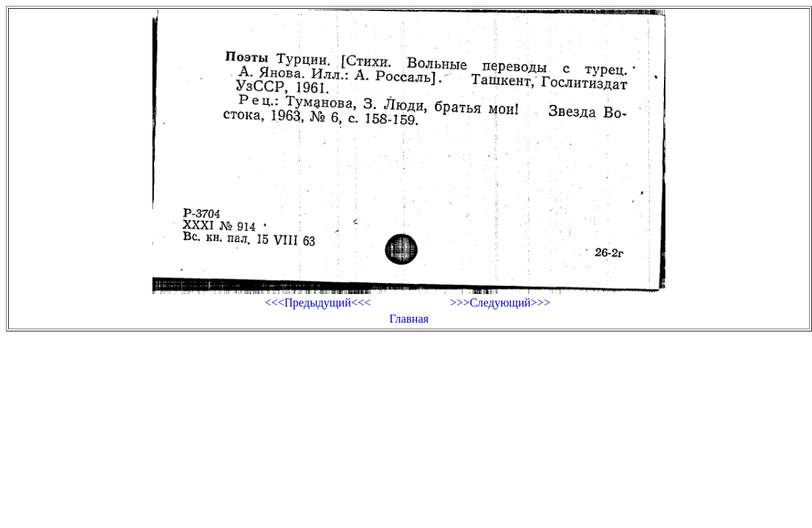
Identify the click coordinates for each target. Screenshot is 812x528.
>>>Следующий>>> (500, 302)
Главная (409, 319)
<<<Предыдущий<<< (318, 302)
